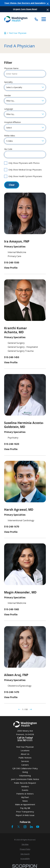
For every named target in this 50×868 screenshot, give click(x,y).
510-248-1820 (12, 444)
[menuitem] (25, 845)
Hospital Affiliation (12, 122)
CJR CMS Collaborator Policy (25, 768)
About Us (25, 754)
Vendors (25, 786)
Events (25, 790)
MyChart (25, 797)
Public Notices (25, 758)
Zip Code (8, 149)
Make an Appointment (25, 804)
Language (9, 109)
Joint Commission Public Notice (25, 779)
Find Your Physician (25, 747)
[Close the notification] (48, 4)
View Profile (11, 268)
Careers (25, 765)
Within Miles (10, 136)
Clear (12, 185)
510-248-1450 (12, 357)
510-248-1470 (12, 692)
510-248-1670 (12, 527)
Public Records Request (25, 783)
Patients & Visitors (25, 794)
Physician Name (11, 68)
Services (25, 761)
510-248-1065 (12, 609)
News (25, 801)
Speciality (8, 82)
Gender (8, 95)
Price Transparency (25, 812)
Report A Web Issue (25, 815)
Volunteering (25, 776)
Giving (25, 772)
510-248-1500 (12, 263)
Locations (25, 750)
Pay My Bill (25, 808)
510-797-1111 (25, 740)
